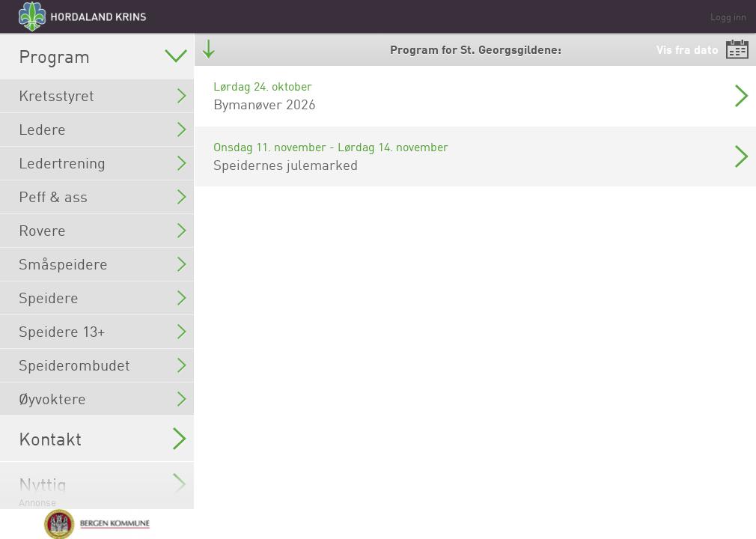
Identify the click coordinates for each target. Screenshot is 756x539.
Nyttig (103, 484)
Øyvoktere (103, 399)
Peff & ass (103, 197)
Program (103, 56)
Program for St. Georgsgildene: (476, 49)
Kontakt (103, 439)
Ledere (103, 129)
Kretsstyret (103, 95)
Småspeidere (103, 264)
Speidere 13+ (103, 331)
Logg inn (728, 16)
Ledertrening (103, 163)
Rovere (103, 230)
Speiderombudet (103, 365)
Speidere (103, 298)
